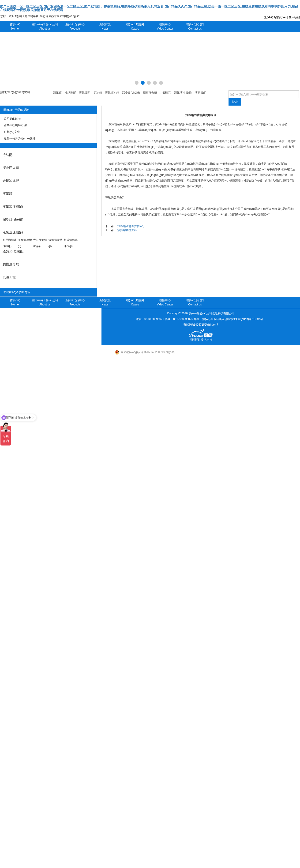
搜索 (235, 102)
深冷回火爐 (11, 168)
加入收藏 (294, 17)
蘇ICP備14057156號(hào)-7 (201, 325)
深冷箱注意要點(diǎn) (131, 226)
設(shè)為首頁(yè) (275, 17)
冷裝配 (7, 155)
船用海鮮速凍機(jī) (10, 243)
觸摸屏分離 (11, 264)
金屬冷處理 (11, 181)
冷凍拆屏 (156, 209)
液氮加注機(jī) (13, 206)
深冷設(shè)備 (13, 219)
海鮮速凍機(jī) (25, 243)
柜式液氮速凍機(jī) (71, 243)
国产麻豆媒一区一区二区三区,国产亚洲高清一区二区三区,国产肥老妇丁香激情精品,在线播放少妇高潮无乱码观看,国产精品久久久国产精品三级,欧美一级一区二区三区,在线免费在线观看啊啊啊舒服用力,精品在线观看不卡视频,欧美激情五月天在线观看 (149, 8)
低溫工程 (9, 277)
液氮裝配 (142, 209)
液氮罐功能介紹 (127, 230)
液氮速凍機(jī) (13, 232)
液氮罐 (7, 194)
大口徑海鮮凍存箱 (40, 243)
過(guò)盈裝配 (13, 251)
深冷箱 (113, 124)
